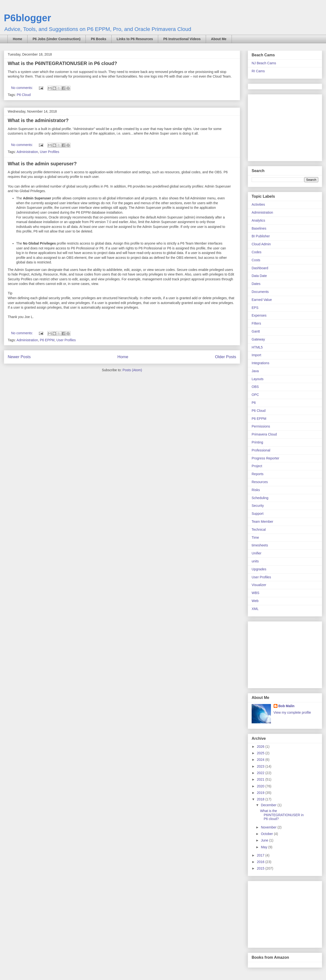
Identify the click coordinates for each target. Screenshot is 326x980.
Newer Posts (19, 357)
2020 (261, 786)
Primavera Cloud (264, 434)
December (269, 805)
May (264, 847)
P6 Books (99, 39)
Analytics (258, 220)
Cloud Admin (261, 244)
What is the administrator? (38, 120)
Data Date (259, 276)
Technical (259, 530)
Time (255, 537)
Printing (257, 442)
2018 (261, 799)
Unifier (256, 553)
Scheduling (260, 498)
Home (18, 39)
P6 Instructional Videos (182, 39)
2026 (261, 747)
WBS (255, 593)
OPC (255, 395)
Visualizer (259, 585)
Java (255, 371)
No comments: (22, 88)
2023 (261, 766)
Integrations (260, 363)
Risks (256, 490)
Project (257, 466)
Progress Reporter (265, 458)
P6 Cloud (24, 95)
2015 (261, 868)
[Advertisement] (282, 126)
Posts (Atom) (132, 370)
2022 (261, 773)
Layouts (258, 379)
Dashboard (260, 268)
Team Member (262, 522)
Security (258, 506)
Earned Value (262, 300)
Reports (258, 474)
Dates (256, 284)
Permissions (261, 426)
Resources (260, 482)
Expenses (259, 315)
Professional (261, 450)
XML (255, 609)
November (269, 827)
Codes (256, 252)
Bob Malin (287, 706)
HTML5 (257, 347)
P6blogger (28, 18)
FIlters (256, 323)
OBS (255, 387)
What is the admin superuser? (42, 164)
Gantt (256, 331)
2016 (261, 862)
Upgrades (259, 569)
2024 (261, 760)
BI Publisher (261, 236)
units (255, 561)
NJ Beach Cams (264, 63)
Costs (256, 260)
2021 (261, 779)
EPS (255, 308)
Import (256, 355)
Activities (258, 204)
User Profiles (50, 152)
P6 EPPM (47, 340)
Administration (27, 152)
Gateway (258, 339)
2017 (261, 855)
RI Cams (258, 71)
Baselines (259, 228)
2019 (261, 793)
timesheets (260, 545)
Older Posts (226, 357)
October (267, 834)
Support (258, 514)
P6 (254, 403)
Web (255, 601)
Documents (260, 292)
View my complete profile (292, 712)
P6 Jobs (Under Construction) (57, 39)
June (265, 840)
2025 (261, 753)
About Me (219, 39)
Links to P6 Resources (135, 39)
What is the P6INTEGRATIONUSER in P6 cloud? (62, 63)
